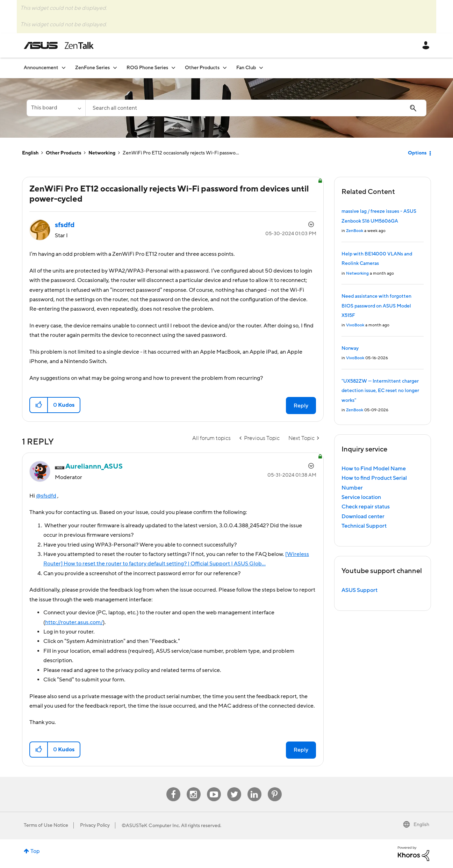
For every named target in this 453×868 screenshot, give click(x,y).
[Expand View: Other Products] (225, 68)
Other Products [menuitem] (202, 68)
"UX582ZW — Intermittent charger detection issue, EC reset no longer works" (380, 391)
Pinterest (275, 787)
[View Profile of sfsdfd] (65, 225)
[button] (39, 405)
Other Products (63, 153)
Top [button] (35, 851)
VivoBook (355, 325)
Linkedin (254, 787)
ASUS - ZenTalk (59, 45)
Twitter (234, 787)
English (30, 153)
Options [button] (417, 153)
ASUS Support (359, 590)
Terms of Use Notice (46, 825)
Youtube (214, 787)
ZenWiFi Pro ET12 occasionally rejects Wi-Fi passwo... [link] (181, 153)
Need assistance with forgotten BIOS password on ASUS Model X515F (376, 306)
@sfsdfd (46, 496)
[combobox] (256, 108)
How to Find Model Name (374, 469)
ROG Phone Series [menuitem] (147, 68)
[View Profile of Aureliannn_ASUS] (94, 466)
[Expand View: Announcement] (64, 68)
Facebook (173, 787)
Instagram (193, 787)
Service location (361, 497)
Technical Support (364, 526)
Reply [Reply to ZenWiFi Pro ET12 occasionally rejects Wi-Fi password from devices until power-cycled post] (301, 406)
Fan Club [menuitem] (246, 68)
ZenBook (355, 231)
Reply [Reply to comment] (301, 750)
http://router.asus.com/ (74, 622)
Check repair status (366, 507)
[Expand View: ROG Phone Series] (173, 68)
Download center (363, 516)
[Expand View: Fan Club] (261, 68)
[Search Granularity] (56, 108)
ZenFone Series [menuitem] (92, 68)
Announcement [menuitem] (41, 68)
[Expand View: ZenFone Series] (115, 68)
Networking (102, 153)
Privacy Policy (95, 825)
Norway (350, 348)
